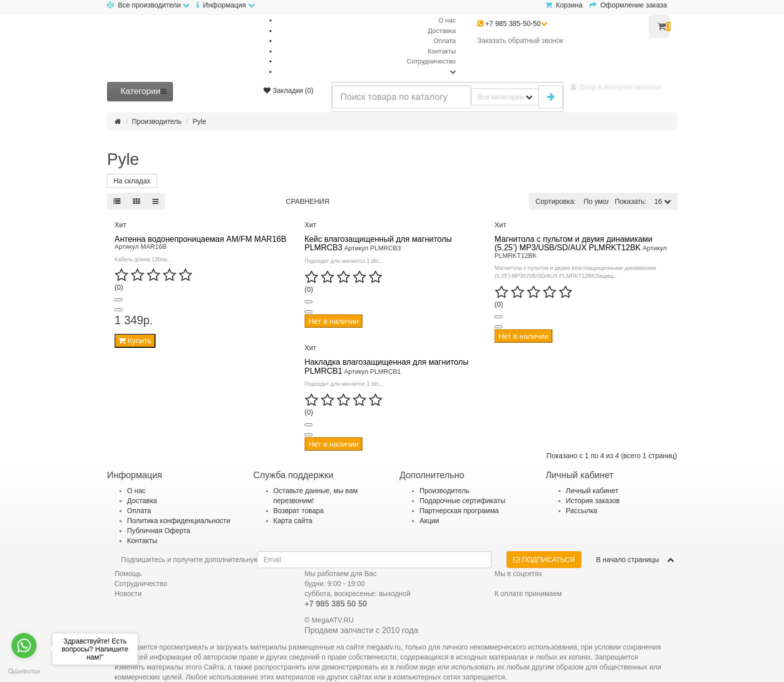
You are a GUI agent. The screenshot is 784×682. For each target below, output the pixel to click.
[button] (616, 87)
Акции (429, 521)
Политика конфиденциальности (179, 521)
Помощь (128, 574)
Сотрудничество (431, 61)
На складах (132, 181)
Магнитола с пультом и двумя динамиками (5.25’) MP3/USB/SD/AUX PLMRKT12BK (573, 244)
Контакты (441, 51)
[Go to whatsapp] (24, 646)
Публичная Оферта (159, 531)
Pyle (199, 121)
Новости (128, 594)
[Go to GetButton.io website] (24, 672)
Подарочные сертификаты (462, 501)
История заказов (593, 501)
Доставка (442, 31)
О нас (447, 20)
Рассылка (582, 511)
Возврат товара (299, 511)
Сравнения (308, 201)
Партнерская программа (459, 511)
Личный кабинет (592, 491)
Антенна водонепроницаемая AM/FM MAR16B (200, 239)
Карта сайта (293, 521)
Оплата (445, 41)
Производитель (157, 121)
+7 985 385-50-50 (513, 23)
